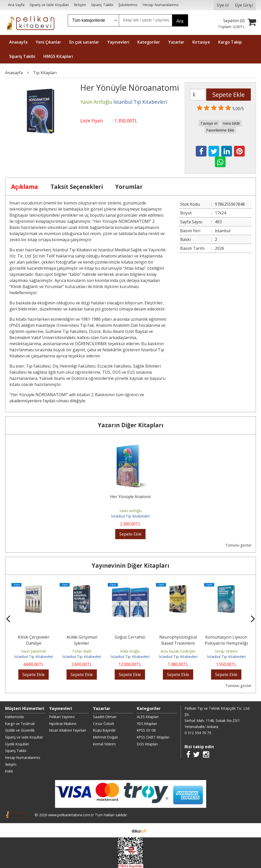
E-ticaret (122, 830)
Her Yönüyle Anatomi (130, 497)
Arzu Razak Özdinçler (178, 651)
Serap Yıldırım (226, 651)
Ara (180, 21)
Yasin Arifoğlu (130, 511)
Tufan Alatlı (82, 651)
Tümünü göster (238, 545)
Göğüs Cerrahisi (130, 637)
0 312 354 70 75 (198, 733)
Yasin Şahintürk (34, 651)
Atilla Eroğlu (130, 651)
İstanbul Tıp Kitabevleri (130, 516)
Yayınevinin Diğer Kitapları (130, 566)
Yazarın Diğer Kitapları (131, 425)
